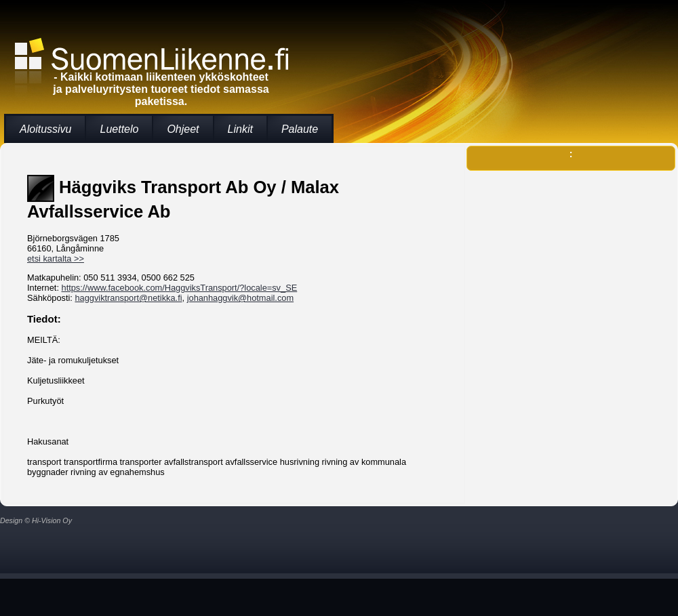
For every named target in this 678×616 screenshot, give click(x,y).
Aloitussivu (45, 129)
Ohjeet (183, 129)
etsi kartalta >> (56, 259)
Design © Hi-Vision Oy (36, 520)
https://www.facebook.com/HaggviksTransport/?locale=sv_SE (180, 288)
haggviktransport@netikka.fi (128, 298)
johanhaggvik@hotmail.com (240, 298)
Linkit (240, 129)
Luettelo (119, 129)
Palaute (300, 129)
